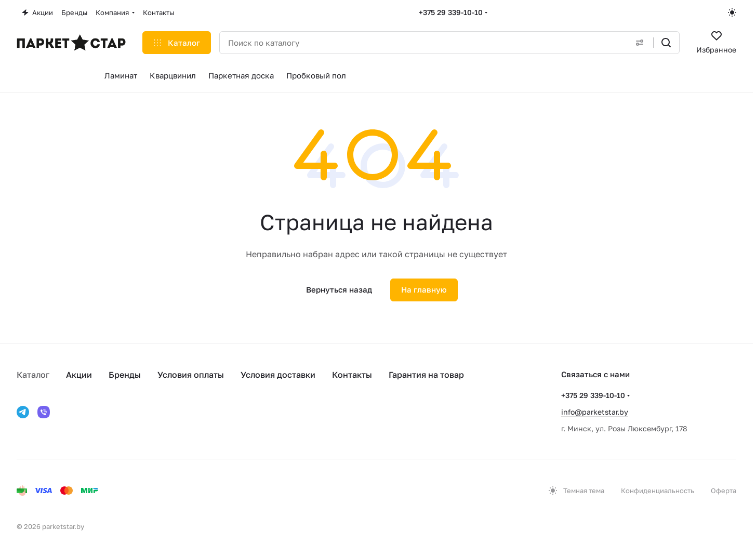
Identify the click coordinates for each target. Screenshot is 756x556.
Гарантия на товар (426, 375)
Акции (79, 375)
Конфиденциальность (658, 491)
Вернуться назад (339, 289)
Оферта (724, 491)
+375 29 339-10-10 (451, 12)
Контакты (352, 375)
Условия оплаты (191, 375)
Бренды (125, 375)
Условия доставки (278, 375)
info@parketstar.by (595, 412)
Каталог (33, 375)
